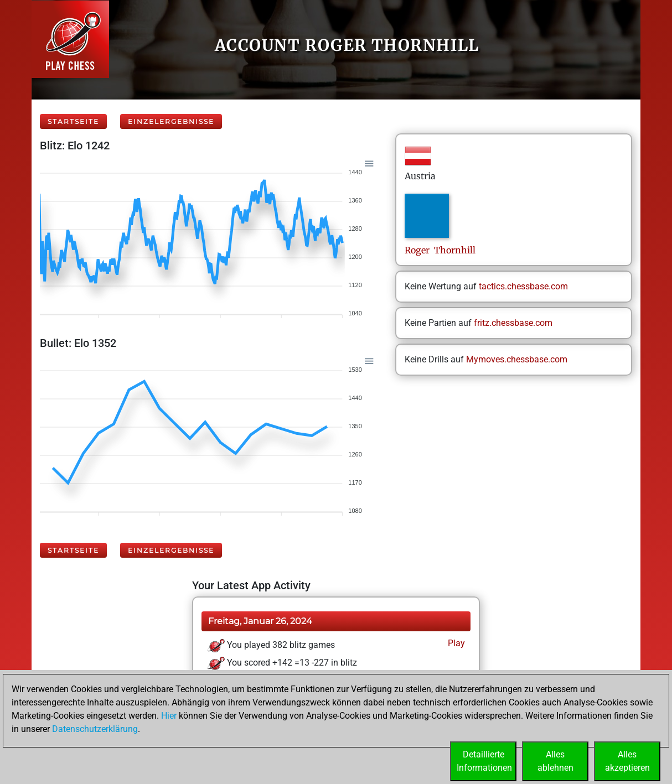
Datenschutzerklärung (95, 729)
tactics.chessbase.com (523, 286)
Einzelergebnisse (171, 121)
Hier (169, 716)
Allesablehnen (555, 761)
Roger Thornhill (440, 250)
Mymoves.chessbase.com (517, 359)
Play (455, 643)
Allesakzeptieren (627, 761)
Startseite (73, 121)
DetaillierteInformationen (484, 761)
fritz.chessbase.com (513, 323)
